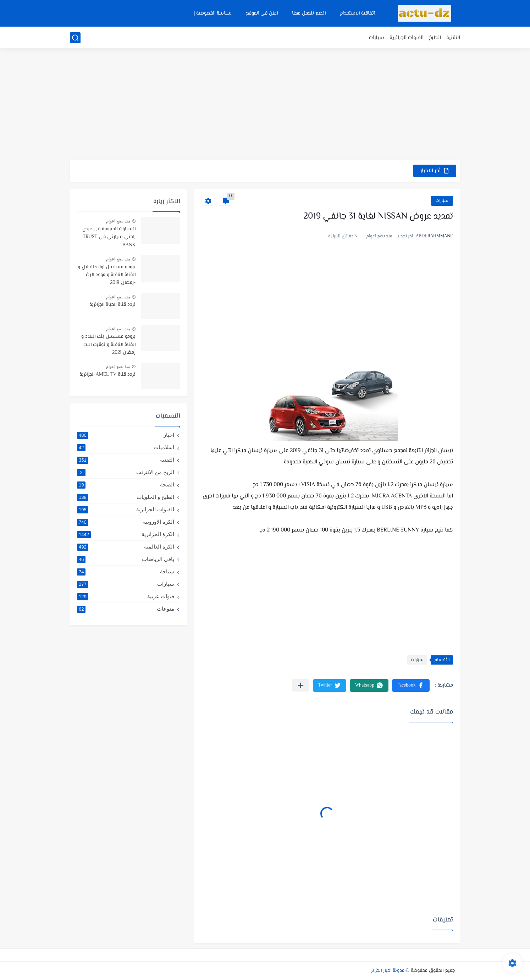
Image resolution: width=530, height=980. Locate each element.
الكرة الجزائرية (126, 534)
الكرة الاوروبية (126, 522)
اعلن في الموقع (262, 13)
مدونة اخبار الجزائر (388, 971)
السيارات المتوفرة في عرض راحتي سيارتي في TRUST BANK (109, 237)
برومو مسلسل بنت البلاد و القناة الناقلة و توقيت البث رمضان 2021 (108, 345)
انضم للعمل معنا (309, 13)
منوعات (126, 609)
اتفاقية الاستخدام (357, 13)
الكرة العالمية (126, 547)
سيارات (377, 38)
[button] (411, 686)
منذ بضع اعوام (118, 221)
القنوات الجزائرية (407, 38)
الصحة (126, 485)
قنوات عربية (126, 596)
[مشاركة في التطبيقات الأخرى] (301, 685)
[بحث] (75, 38)
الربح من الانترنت (126, 472)
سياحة (126, 572)
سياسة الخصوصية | (213, 13)
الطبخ (435, 38)
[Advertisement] (265, 105)
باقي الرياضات (126, 559)
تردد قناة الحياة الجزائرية (112, 305)
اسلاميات (126, 447)
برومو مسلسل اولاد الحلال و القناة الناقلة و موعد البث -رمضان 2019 (107, 275)
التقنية (453, 38)
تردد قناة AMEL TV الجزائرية (107, 375)
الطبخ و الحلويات (126, 497)
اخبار (126, 435)
